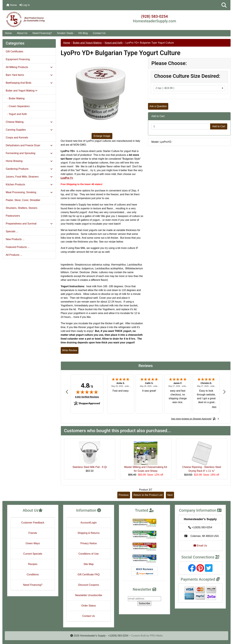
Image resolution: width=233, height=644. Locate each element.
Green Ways (33, 543)
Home (12, 5)
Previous (124, 495)
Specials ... (12, 231)
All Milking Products (29, 67)
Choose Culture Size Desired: (187, 76)
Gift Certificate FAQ (89, 574)
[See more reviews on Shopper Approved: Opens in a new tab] (191, 419)
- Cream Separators (18, 106)
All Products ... (14, 255)
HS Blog (83, 33)
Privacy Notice (89, 543)
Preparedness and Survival (29, 224)
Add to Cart (219, 126)
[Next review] (224, 392)
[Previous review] (67, 392)
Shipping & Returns (89, 533)
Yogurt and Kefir (113, 43)
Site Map (89, 564)
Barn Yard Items (29, 75)
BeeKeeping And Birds (29, 83)
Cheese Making (29, 122)
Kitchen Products (29, 184)
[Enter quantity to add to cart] (181, 126)
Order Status (89, 606)
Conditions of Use (89, 554)
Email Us (200, 546)
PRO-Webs (156, 636)
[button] (224, 5)
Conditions (33, 574)
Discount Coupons (89, 585)
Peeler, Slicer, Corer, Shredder (23, 200)
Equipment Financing (18, 59)
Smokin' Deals (65, 33)
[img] (87, 392)
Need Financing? (42, 33)
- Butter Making (15, 98)
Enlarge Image (102, 136)
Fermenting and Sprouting (29, 153)
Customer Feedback (33, 523)
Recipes (33, 564)
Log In (25, 5)
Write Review (70, 350)
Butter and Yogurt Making (87, 43)
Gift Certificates (14, 51)
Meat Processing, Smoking (29, 192)
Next (170, 495)
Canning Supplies (29, 130)
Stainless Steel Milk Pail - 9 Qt (90, 467)
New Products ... (15, 239)
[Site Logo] (41, 19)
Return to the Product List (148, 495)
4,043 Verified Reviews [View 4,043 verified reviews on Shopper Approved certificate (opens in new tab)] (87, 397)
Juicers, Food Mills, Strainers (29, 177)
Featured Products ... (18, 247)
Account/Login (89, 523)
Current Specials (33, 554)
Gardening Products (29, 169)
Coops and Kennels (17, 138)
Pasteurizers (13, 216)
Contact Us (99, 33)
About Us (22, 33)
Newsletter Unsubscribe (89, 595)
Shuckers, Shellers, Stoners (21, 208)
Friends (33, 533)
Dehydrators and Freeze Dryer (29, 145)
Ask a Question (158, 106)
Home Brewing (29, 161)
